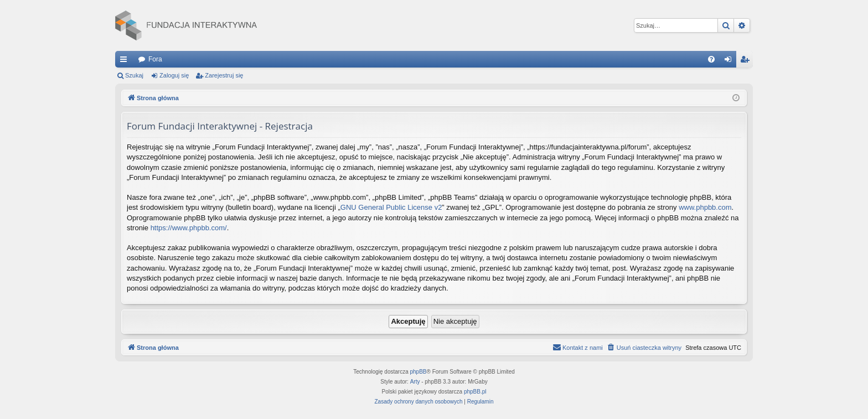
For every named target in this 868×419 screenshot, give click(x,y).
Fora (155, 59)
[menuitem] (711, 59)
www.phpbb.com (705, 207)
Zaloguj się (174, 75)
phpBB (418, 372)
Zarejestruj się (224, 75)
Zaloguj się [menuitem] (730, 61)
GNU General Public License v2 (391, 207)
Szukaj (134, 75)
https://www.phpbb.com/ (189, 228)
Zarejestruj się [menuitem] (747, 61)
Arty (415, 382)
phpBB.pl (475, 392)
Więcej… (126, 61)
